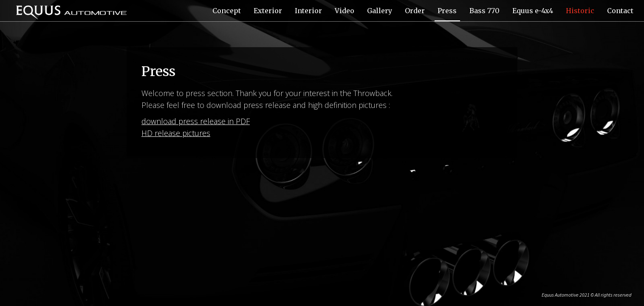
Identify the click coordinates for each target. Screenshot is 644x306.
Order (415, 11)
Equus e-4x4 (533, 11)
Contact (620, 11)
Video (345, 11)
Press (447, 11)
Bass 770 (484, 11)
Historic (580, 11)
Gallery (380, 11)
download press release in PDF (196, 121)
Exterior (268, 11)
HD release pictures (176, 133)
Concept (227, 11)
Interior (308, 11)
